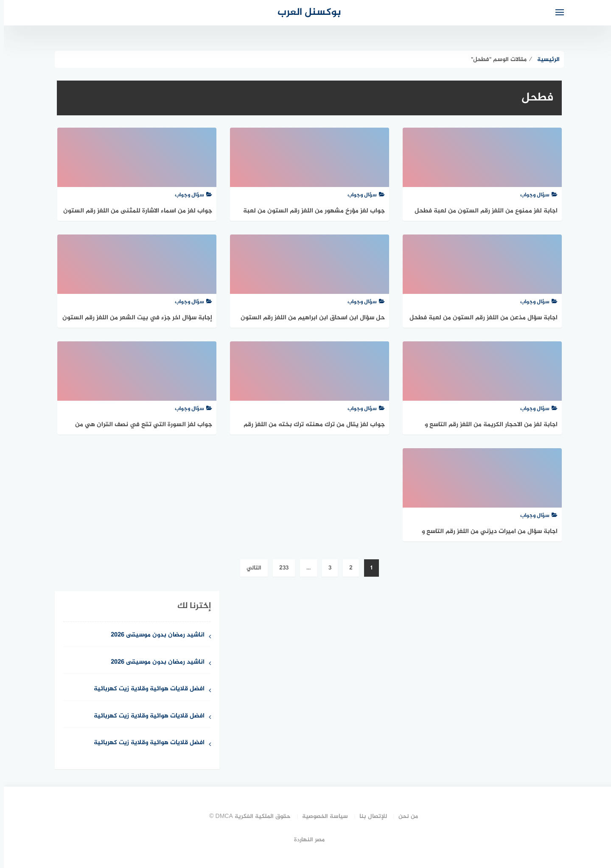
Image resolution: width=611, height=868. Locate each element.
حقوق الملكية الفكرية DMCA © (246, 816)
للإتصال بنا (369, 816)
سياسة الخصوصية (321, 816)
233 (280, 568)
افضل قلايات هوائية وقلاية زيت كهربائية (145, 689)
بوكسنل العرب (305, 13)
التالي (250, 568)
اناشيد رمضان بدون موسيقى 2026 (154, 635)
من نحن (404, 816)
